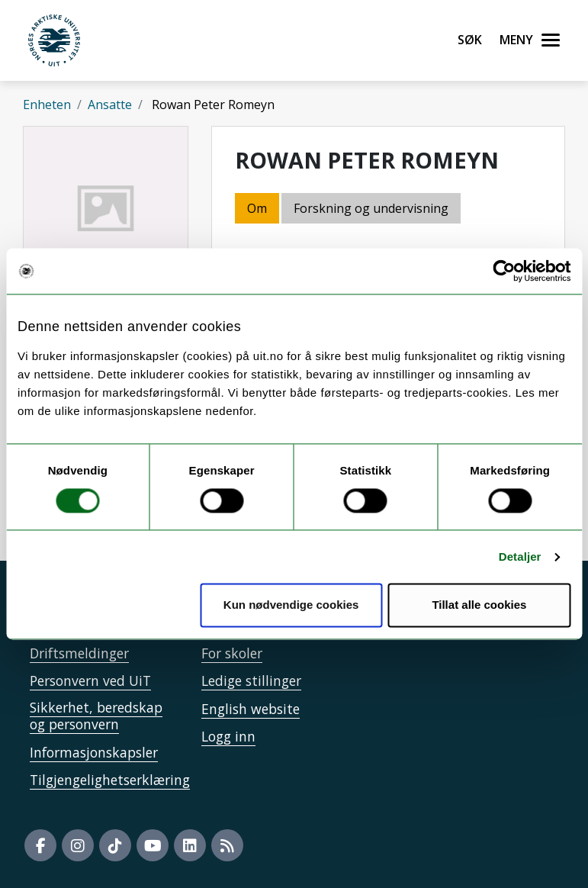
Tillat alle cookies (479, 605)
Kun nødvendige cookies (291, 605)
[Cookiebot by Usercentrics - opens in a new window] (504, 271)
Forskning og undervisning (371, 208)
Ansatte (110, 105)
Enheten (47, 105)
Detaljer (520, 557)
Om (257, 208)
